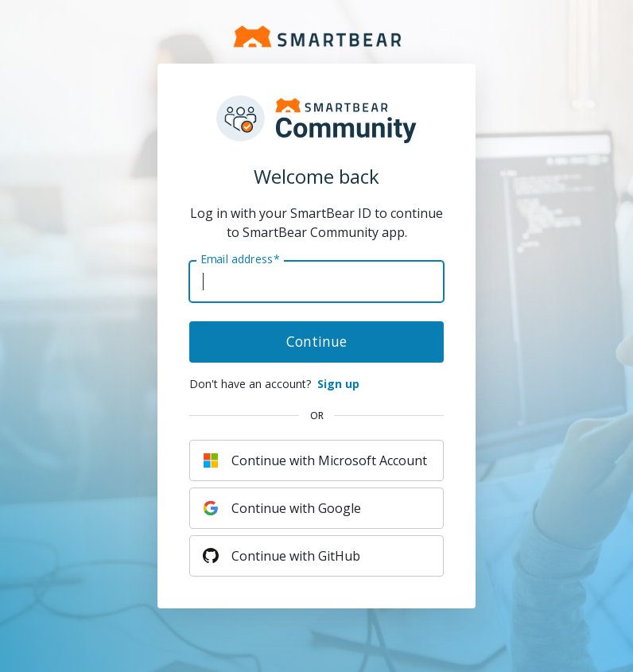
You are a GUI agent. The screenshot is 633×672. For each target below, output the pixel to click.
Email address (240, 259)
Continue (316, 341)
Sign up (338, 384)
